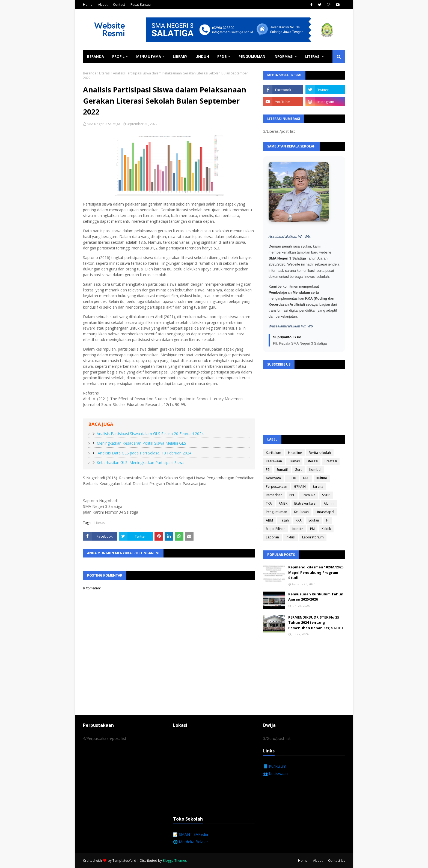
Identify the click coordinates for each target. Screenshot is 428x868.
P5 (268, 470)
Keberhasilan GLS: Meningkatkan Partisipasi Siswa (141, 462)
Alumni (329, 503)
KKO (306, 478)
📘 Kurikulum (275, 766)
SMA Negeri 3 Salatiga (103, 124)
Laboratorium (313, 537)
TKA (269, 503)
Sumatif (282, 470)
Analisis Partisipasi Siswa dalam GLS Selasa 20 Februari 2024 (150, 434)
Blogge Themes (175, 861)
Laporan (272, 537)
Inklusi (291, 537)
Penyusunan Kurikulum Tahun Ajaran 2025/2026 (316, 597)
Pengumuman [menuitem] (252, 56)
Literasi (105, 73)
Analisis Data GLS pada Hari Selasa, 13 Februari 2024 (144, 453)
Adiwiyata (273, 478)
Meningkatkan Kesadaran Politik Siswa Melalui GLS (141, 443)
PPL (292, 495)
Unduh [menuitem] (202, 56)
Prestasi (331, 461)
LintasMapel (325, 512)
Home (88, 4)
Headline (295, 453)
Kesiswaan (274, 461)
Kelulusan (301, 512)
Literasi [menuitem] (313, 56)
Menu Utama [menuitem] (149, 56)
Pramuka (308, 495)
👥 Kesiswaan (275, 774)
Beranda (90, 73)
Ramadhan (274, 495)
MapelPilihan (276, 529)
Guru (299, 470)
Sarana (318, 486)
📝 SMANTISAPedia (191, 834)
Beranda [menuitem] (96, 56)
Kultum (322, 478)
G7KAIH (300, 486)
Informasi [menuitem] (283, 56)
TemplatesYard (124, 861)
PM (312, 529)
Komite (298, 529)
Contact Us (337, 861)
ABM (269, 520)
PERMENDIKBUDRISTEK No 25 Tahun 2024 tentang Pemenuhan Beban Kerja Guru (316, 623)
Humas (294, 461)
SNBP (326, 495)
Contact (119, 4)
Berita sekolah (320, 453)
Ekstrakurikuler (306, 503)
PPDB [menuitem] (222, 56)
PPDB (292, 478)
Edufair (314, 520)
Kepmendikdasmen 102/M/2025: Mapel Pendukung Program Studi (316, 572)
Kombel (315, 470)
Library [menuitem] (180, 56)
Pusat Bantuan (142, 4)
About (103, 4)
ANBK (283, 503)
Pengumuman (277, 512)
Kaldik (326, 529)
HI (328, 520)
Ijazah (284, 520)
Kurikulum (274, 453)
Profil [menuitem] (118, 56)
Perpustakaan (277, 486)
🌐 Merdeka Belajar (191, 842)
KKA (299, 520)
